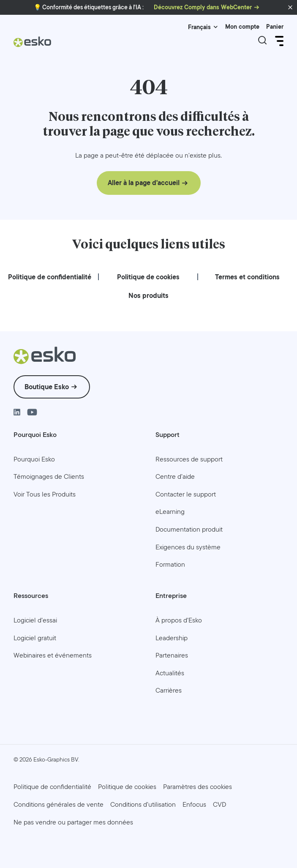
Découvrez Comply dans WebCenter (203, 7)
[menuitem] (50, 277)
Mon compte (242, 27)
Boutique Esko (47, 386)
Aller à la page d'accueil (144, 183)
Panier (275, 27)
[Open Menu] (278, 41)
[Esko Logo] (33, 45)
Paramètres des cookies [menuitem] (198, 787)
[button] (290, 8)
